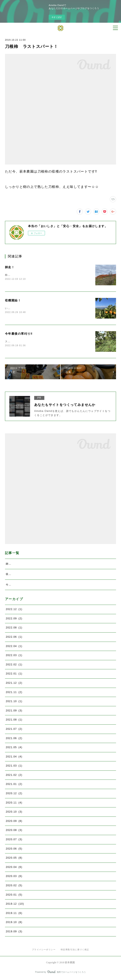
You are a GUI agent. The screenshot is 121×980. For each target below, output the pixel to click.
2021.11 (14, 693)
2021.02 (14, 776)
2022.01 (14, 674)
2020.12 (14, 794)
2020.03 (14, 877)
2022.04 (14, 647)
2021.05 (14, 748)
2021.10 (14, 702)
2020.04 (14, 868)
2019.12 (15, 905)
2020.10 (14, 813)
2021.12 (14, 684)
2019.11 (14, 914)
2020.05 (14, 859)
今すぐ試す (57, 17)
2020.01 (14, 896)
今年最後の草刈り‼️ (19, 334)
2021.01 (14, 785)
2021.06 (14, 739)
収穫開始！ (13, 301)
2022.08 (14, 629)
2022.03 (14, 656)
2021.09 (14, 711)
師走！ (10, 267)
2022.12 (14, 610)
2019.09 (14, 932)
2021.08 (14, 720)
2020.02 (14, 886)
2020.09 (14, 822)
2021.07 (14, 730)
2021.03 (14, 767)
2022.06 (14, 638)
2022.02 (14, 665)
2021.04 (14, 757)
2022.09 (14, 619)
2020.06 (14, 850)
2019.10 (14, 923)
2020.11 (14, 803)
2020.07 (14, 840)
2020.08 (14, 831)
